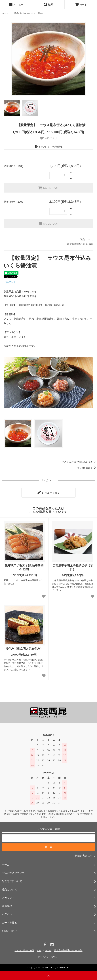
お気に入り (48, 138)
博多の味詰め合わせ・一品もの (29, 13)
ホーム (5, 13)
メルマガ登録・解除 (24, 950)
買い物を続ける (87, 468)
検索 (48, 4)
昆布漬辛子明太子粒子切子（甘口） (73, 567)
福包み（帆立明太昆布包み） (24, 649)
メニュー (16, 4)
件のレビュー (12, 282)
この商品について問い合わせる (80, 462)
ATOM (48, 950)
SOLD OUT (48, 188)
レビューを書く (48, 493)
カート (81, 4)
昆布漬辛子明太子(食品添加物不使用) (24, 567)
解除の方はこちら (85, 856)
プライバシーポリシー (48, 957)
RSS (39, 950)
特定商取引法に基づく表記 (80, 244)
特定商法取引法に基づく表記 (68, 950)
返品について (87, 240)
